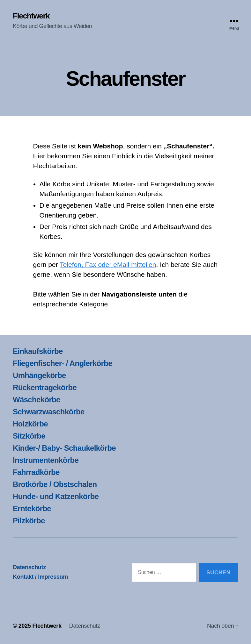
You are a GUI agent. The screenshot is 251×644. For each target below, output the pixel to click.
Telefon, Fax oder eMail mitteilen (108, 265)
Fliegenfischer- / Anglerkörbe (63, 363)
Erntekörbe (32, 508)
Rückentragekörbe (45, 387)
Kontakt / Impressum (40, 577)
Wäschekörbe (37, 400)
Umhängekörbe (39, 375)
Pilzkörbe (29, 521)
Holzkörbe (30, 424)
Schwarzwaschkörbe (49, 412)
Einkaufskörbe (38, 351)
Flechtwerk (31, 16)
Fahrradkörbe (36, 472)
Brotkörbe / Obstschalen (55, 484)
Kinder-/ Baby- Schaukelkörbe (64, 448)
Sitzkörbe (29, 436)
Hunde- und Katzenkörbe (56, 496)
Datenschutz (29, 567)
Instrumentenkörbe (46, 460)
